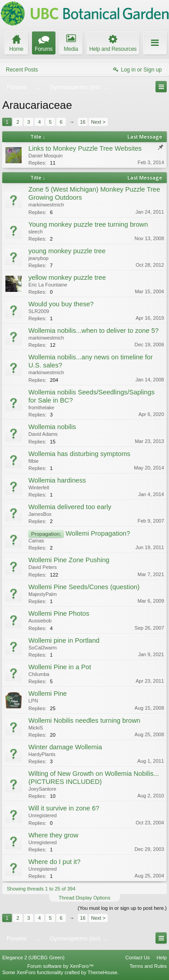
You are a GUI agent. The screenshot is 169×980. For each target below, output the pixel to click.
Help (162, 958)
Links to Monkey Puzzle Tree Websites (85, 148)
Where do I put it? (55, 862)
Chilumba (39, 674)
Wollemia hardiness (57, 480)
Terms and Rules (148, 966)
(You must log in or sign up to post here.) (122, 908)
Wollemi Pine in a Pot (60, 667)
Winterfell (39, 488)
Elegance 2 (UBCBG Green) (33, 958)
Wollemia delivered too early (70, 507)
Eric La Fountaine (48, 285)
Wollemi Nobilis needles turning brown (84, 720)
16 (82, 122)
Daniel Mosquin (46, 156)
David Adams (43, 434)
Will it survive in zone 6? (64, 808)
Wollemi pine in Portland (64, 640)
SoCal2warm (43, 648)
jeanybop (39, 258)
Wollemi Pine (48, 694)
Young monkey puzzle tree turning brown (88, 224)
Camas (36, 541)
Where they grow (53, 835)
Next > (98, 122)
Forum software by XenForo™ (61, 966)
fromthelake (41, 407)
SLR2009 (39, 311)
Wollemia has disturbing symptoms (79, 454)
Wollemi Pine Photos (59, 613)
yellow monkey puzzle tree (67, 277)
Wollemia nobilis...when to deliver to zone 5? (94, 331)
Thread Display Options (84, 898)
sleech (36, 232)
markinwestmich (46, 205)
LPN (33, 701)
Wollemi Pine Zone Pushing (69, 560)
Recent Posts (22, 70)
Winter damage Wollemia (65, 747)
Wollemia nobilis (52, 427)
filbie (34, 461)
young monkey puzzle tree (67, 251)
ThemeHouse (102, 972)
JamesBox (40, 514)
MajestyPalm (43, 594)
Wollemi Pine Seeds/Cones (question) (84, 587)
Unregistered (43, 815)
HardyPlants (42, 754)
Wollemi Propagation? (98, 533)
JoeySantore (42, 789)
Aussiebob (40, 621)
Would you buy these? (61, 304)
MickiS (36, 728)
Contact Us (137, 958)
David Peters (43, 567)
